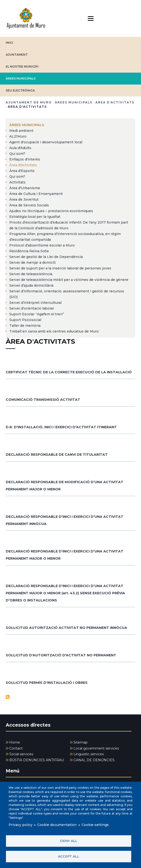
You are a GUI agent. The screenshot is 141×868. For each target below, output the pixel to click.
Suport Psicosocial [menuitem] (25, 320)
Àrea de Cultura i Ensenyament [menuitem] (36, 194)
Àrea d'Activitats (115, 102)
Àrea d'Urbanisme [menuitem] (25, 188)
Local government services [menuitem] (96, 748)
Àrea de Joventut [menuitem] (24, 199)
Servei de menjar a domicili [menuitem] (32, 263)
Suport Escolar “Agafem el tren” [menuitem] (37, 314)
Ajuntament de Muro (29, 102)
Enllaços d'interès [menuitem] (25, 159)
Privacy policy (21, 825)
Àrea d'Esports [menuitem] (22, 171)
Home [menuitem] (15, 742)
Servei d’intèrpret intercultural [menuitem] (35, 303)
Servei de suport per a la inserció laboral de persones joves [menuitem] (60, 268)
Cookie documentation (57, 825)
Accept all (68, 856)
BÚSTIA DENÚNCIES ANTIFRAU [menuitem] (37, 760)
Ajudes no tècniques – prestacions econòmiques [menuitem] (51, 211)
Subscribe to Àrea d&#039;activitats (8, 697)
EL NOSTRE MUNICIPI (22, 67)
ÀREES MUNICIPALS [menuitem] (27, 125)
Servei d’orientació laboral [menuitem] (31, 308)
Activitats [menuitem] (17, 182)
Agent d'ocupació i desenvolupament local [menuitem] (46, 142)
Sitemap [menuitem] (81, 742)
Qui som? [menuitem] (17, 154)
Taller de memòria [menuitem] (25, 326)
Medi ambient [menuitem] (21, 131)
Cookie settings (95, 825)
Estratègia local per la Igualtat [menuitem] (35, 217)
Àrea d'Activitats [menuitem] (23, 165)
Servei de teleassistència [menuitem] (31, 274)
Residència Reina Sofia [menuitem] (29, 251)
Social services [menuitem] (21, 754)
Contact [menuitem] (16, 748)
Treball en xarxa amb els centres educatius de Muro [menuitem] (54, 331)
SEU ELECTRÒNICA (20, 90)
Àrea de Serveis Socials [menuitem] (29, 205)
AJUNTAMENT (17, 55)
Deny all (69, 841)
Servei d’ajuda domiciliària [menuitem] (31, 285)
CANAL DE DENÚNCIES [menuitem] (94, 760)
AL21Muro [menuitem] (18, 136)
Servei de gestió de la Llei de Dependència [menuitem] (46, 257)
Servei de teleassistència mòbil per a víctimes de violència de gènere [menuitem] (69, 280)
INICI (9, 43)
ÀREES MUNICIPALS (21, 78)
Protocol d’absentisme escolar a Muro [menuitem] (42, 245)
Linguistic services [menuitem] (89, 754)
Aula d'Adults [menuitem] (20, 148)
